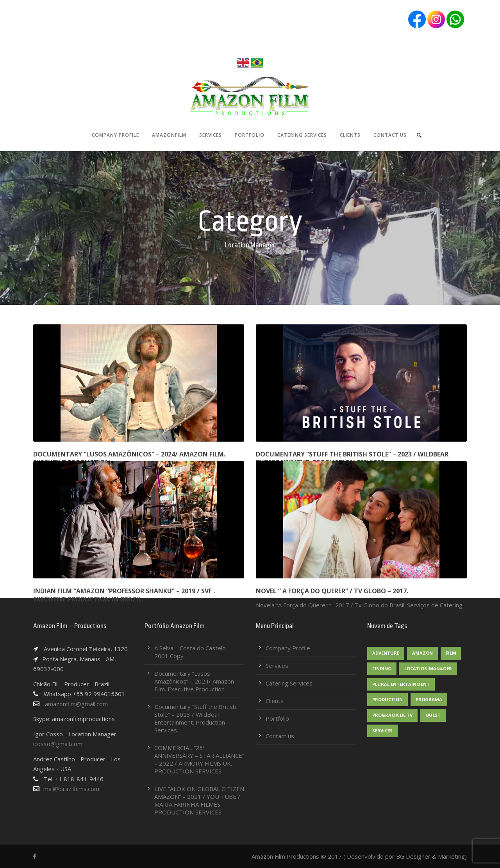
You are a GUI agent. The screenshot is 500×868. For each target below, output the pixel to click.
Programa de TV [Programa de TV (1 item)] (392, 715)
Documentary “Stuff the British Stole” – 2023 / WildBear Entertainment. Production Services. (352, 458)
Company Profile (115, 135)
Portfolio (250, 135)
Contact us (390, 135)
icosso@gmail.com (58, 744)
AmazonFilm (169, 135)
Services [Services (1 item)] (382, 731)
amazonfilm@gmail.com (71, 704)
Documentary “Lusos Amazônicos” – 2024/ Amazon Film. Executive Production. (129, 458)
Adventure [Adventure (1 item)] (386, 653)
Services (211, 135)
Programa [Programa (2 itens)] (429, 699)
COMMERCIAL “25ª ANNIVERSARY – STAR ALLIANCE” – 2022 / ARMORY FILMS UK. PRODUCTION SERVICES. (199, 759)
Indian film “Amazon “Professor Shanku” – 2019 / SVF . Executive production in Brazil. (124, 595)
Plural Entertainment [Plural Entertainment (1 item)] (401, 684)
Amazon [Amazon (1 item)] (422, 653)
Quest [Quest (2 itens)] (433, 715)
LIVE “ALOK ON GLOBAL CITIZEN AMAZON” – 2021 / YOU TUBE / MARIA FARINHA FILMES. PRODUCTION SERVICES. (199, 800)
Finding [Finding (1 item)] (382, 668)
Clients (350, 135)
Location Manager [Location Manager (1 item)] (428, 668)
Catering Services (302, 135)
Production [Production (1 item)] (387, 699)
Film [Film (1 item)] (451, 653)
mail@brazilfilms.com (71, 789)
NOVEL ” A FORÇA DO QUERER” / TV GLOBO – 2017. (332, 591)
